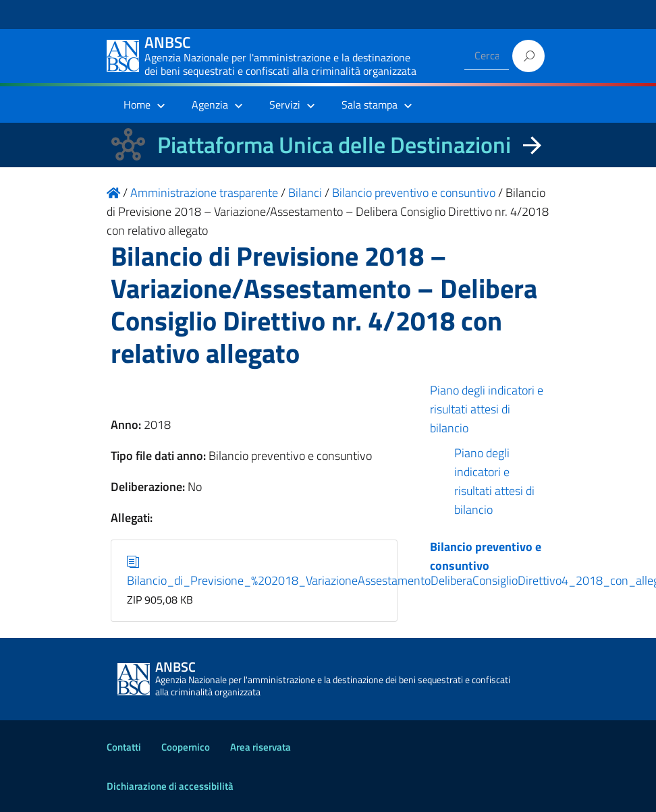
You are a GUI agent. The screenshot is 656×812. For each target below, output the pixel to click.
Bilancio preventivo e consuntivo (486, 556)
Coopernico (186, 747)
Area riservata (261, 747)
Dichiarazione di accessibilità (170, 786)
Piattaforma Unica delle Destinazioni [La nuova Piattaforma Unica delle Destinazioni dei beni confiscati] (334, 145)
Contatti (124, 747)
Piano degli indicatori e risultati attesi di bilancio (487, 409)
